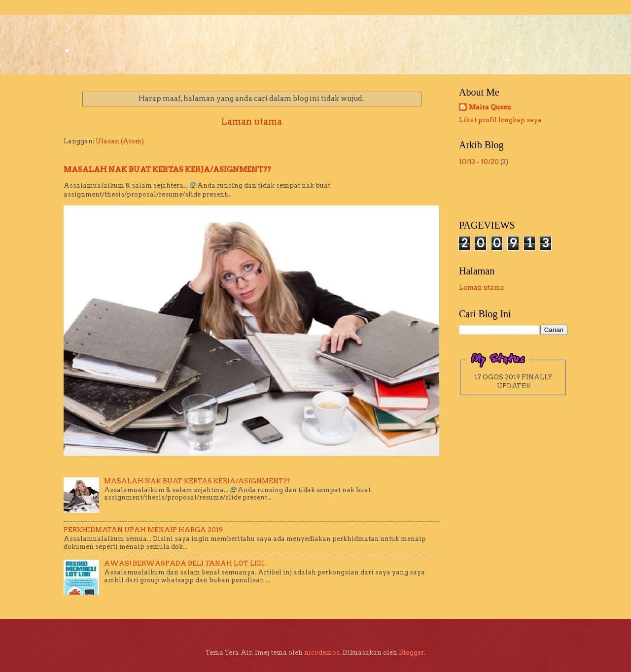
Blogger (411, 653)
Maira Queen (490, 107)
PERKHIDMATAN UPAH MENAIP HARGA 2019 (143, 530)
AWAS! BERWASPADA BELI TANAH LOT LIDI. (185, 563)
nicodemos (322, 653)
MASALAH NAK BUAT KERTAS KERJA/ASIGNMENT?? (167, 169)
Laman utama (252, 121)
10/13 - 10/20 (479, 162)
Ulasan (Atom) (120, 141)
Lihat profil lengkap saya (500, 120)
